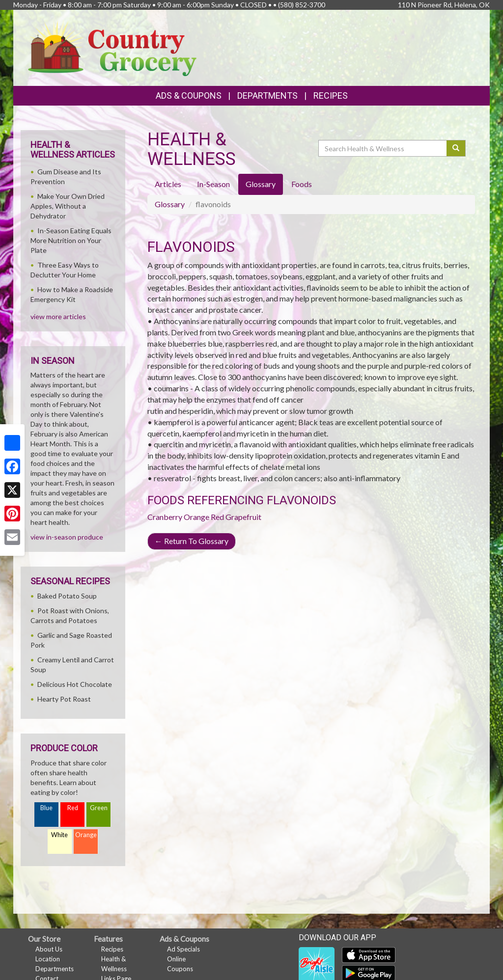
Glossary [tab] (261, 184)
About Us (49, 949)
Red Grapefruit (236, 517)
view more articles (58, 316)
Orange (196, 517)
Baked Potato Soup (67, 596)
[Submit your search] (456, 148)
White (59, 835)
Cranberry (165, 517)
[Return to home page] (112, 47)
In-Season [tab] (213, 184)
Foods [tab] (302, 184)
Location (48, 959)
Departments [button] (267, 95)
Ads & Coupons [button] (189, 95)
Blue (46, 808)
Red (73, 808)
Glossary (170, 204)
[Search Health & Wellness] (383, 148)
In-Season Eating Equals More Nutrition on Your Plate (71, 240)
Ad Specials (183, 949)
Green (99, 808)
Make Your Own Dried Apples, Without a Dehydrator (68, 206)
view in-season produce (67, 537)
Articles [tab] (168, 184)
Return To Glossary (192, 541)
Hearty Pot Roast (64, 699)
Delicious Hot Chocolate (75, 684)
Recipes (331, 95)
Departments (55, 969)
